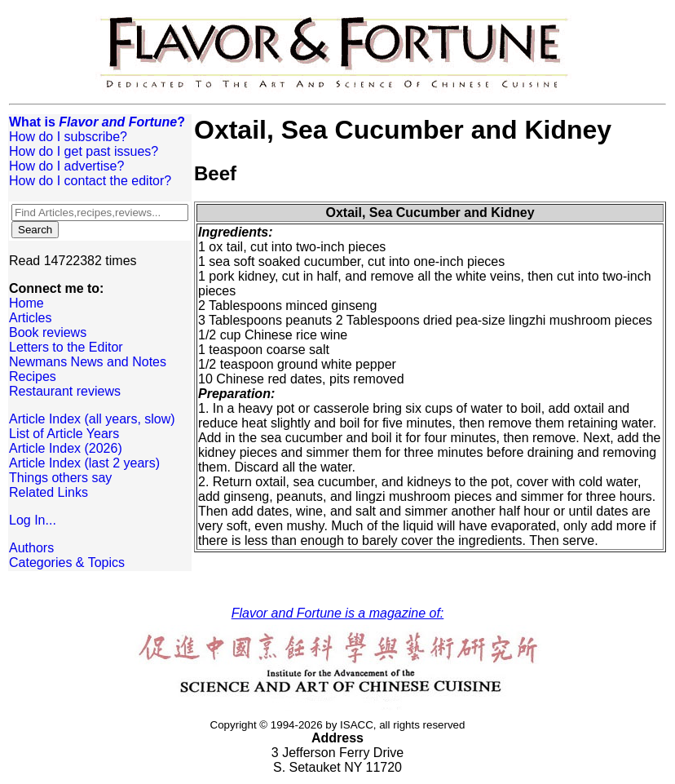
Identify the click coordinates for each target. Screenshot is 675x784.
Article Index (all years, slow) (92, 419)
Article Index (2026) (66, 448)
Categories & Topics (67, 563)
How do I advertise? (66, 166)
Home (26, 303)
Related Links (49, 492)
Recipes (33, 376)
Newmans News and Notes (88, 362)
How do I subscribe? (68, 137)
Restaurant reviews (65, 391)
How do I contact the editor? (90, 181)
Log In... (33, 520)
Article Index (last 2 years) (84, 463)
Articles (30, 318)
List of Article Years (64, 434)
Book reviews (48, 332)
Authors (31, 548)
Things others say (60, 478)
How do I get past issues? (84, 151)
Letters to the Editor (66, 347)
